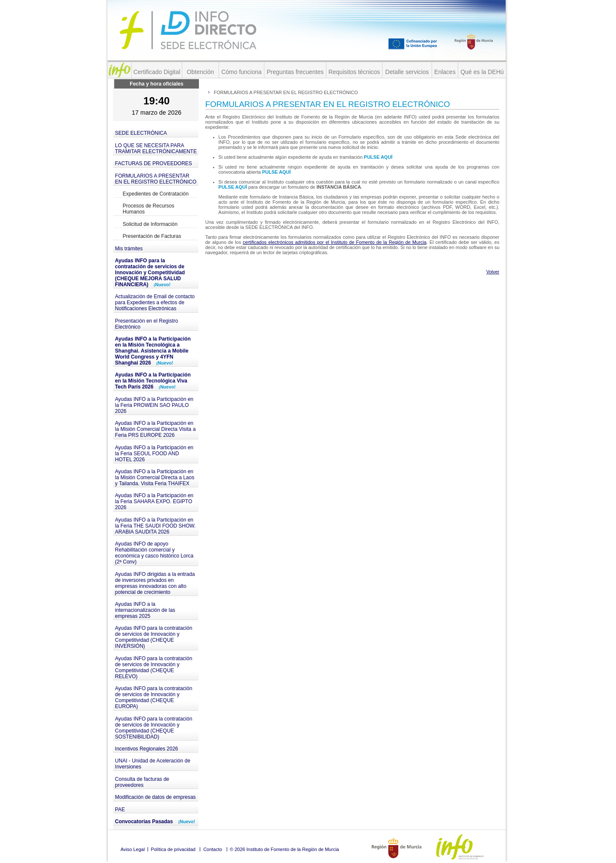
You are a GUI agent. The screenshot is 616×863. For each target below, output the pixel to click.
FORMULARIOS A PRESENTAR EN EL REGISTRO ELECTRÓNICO (156, 179)
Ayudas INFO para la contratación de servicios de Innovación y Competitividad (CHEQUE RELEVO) (154, 667)
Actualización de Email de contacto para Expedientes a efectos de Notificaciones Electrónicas (155, 302)
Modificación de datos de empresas (155, 797)
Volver (493, 272)
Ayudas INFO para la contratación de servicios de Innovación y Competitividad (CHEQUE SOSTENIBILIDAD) (154, 728)
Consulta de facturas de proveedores (142, 782)
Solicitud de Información (150, 224)
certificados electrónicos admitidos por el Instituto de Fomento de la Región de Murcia (334, 242)
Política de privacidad (173, 849)
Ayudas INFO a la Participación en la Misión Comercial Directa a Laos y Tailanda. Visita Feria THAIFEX (155, 477)
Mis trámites (129, 249)
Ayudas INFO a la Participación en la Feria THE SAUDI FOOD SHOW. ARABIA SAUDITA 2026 (155, 526)
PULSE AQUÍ (378, 157)
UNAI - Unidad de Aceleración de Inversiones (153, 764)
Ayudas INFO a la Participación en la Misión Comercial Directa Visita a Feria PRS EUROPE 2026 (155, 429)
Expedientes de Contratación (156, 194)
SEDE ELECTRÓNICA (141, 133)
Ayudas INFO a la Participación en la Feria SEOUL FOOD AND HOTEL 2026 (154, 454)
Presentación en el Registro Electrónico (147, 324)
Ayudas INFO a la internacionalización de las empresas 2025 (145, 610)
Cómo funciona (241, 72)
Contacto (213, 849)
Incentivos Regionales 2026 (147, 749)
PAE (120, 810)
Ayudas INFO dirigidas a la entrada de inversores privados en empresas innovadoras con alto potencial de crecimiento (155, 583)
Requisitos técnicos (354, 72)
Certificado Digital (157, 72)
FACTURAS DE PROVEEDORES (154, 163)
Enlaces (445, 72)
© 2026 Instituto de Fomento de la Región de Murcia (284, 849)
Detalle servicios (407, 72)
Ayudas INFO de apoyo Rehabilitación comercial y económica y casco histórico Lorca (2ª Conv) (154, 553)
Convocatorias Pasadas (155, 821)
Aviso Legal (133, 849)
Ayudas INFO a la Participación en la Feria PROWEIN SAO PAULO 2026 (154, 405)
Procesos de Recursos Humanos (149, 209)
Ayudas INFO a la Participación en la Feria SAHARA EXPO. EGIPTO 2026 (154, 501)
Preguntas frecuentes (295, 72)
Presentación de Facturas (152, 236)
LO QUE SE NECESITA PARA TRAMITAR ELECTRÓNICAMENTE (156, 148)
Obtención (201, 72)
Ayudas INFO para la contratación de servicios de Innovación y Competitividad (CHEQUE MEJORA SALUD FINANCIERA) (150, 273)
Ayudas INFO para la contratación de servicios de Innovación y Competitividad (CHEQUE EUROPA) (154, 697)
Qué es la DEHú (482, 72)
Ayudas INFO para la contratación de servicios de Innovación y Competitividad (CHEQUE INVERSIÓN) (154, 637)
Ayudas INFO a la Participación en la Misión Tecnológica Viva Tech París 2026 (153, 381)
